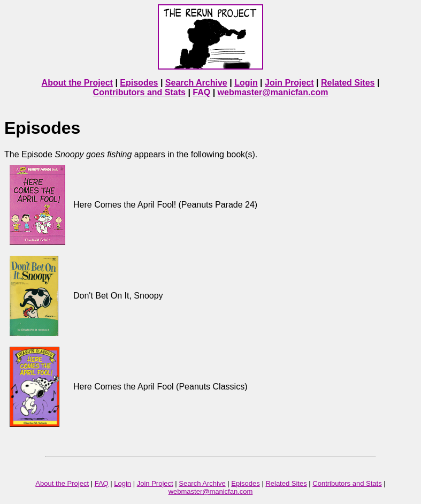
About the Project (77, 83)
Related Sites (348, 83)
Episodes (139, 83)
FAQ (201, 92)
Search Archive (196, 83)
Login (246, 83)
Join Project (289, 83)
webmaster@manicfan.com (273, 92)
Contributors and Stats (139, 92)
